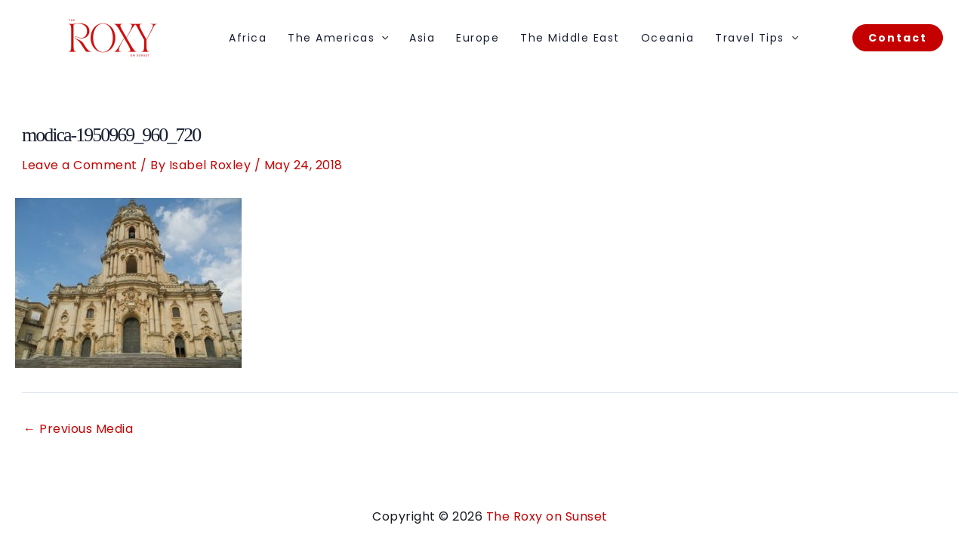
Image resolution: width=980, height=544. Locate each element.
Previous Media (78, 429)
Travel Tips (757, 38)
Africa (248, 38)
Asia (422, 38)
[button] (898, 38)
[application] (381, 38)
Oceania (668, 38)
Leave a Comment (80, 165)
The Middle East (570, 38)
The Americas (338, 38)
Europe (478, 38)
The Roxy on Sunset (547, 516)
